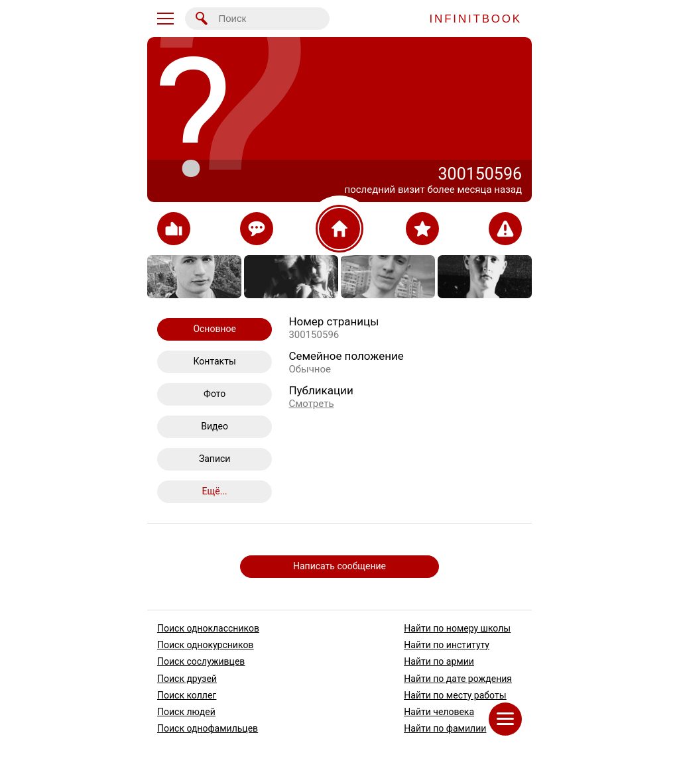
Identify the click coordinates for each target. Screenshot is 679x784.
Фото (215, 394)
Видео (215, 426)
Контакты (215, 361)
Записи (215, 459)
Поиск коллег (187, 695)
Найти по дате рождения (458, 678)
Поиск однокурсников (205, 645)
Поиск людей (186, 712)
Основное (215, 329)
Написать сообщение (339, 566)
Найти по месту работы (455, 695)
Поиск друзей (187, 678)
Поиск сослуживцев (201, 661)
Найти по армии (439, 661)
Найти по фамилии (445, 728)
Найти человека (439, 712)
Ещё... (215, 491)
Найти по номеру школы (457, 628)
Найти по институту (447, 645)
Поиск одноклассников (208, 628)
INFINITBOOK (476, 19)
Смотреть (311, 404)
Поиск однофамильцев (208, 728)
